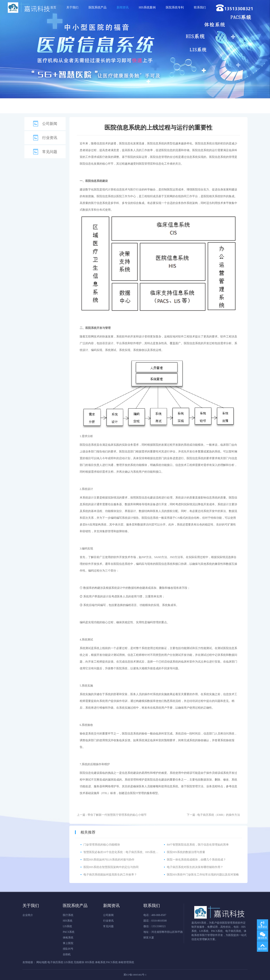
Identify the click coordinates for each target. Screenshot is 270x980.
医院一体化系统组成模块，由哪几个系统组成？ (196, 860)
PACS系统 (69, 932)
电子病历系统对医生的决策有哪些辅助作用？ (195, 867)
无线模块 (79, 962)
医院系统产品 (97, 7)
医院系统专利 (175, 7)
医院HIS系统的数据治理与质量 (186, 852)
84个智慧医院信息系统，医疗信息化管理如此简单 (198, 845)
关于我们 (72, 7)
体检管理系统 (126, 962)
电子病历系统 (55, 962)
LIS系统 (67, 926)
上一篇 (112, 815)
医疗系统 (68, 915)
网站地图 (42, 962)
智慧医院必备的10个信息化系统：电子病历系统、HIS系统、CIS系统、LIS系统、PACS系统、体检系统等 (148, 852)
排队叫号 (68, 949)
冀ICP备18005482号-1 (135, 975)
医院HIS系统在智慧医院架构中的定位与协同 (111, 867)
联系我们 (200, 7)
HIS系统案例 (147, 7)
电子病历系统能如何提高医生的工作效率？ (110, 875)
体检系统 (68, 938)
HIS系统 (68, 921)
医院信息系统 (156, 143)
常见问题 (50, 152)
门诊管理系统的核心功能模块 (102, 845)
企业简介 (28, 915)
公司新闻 (50, 124)
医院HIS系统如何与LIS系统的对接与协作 (109, 860)
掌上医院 (68, 943)
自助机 (67, 954)
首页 (53, 7)
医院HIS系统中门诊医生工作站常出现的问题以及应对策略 (203, 875)
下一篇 (213, 815)
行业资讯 (50, 138)
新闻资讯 (123, 7)
